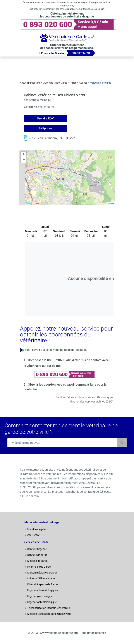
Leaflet (111, 203)
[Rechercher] (122, 443)
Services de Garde (37, 542)
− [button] (24, 160)
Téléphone (45, 128)
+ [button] (24, 155)
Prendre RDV (45, 118)
